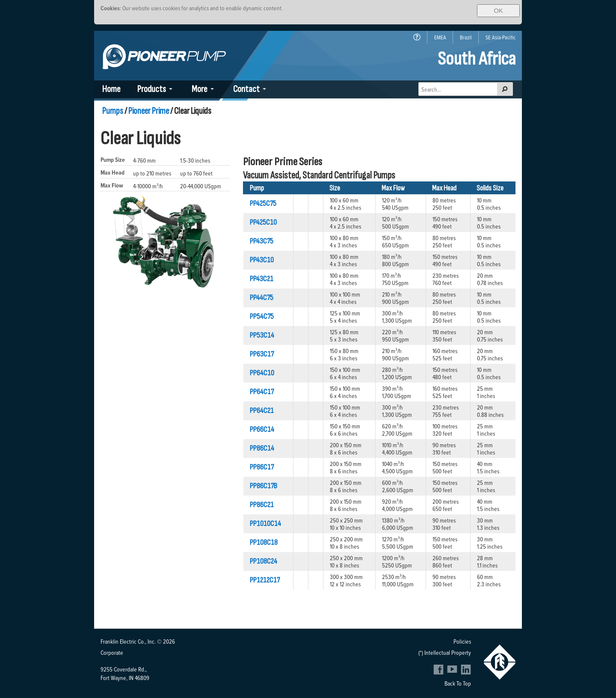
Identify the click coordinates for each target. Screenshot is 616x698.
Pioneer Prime (149, 111)
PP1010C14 (265, 524)
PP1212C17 (265, 580)
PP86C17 (262, 467)
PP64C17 (262, 392)
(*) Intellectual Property (445, 652)
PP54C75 (262, 316)
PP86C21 (262, 505)
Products (152, 89)
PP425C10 (263, 222)
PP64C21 (262, 411)
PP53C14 (262, 335)
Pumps (113, 111)
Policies (462, 641)
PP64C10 (262, 373)
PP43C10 (262, 260)
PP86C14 (262, 448)
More (200, 89)
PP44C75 (262, 298)
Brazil (466, 37)
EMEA (440, 37)
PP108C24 (264, 561)
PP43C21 (262, 279)
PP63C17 (262, 354)
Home (111, 89)
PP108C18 (264, 542)
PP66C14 (262, 429)
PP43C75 (262, 241)
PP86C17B (264, 486)
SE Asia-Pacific (500, 37)
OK (498, 10)
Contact (246, 89)
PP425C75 (263, 203)
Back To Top (458, 683)
